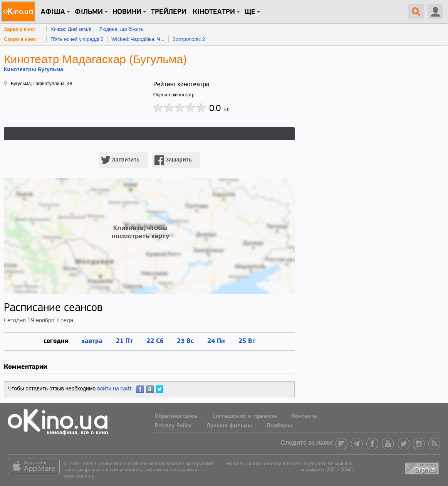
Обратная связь (176, 416)
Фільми (89, 12)
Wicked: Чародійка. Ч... (138, 39)
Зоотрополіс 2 (189, 39)
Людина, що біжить (121, 29)
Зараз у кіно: (20, 29)
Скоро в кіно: (20, 39)
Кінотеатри (214, 12)
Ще (250, 12)
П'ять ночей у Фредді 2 (77, 39)
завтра (92, 341)
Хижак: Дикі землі (71, 29)
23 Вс (185, 341)
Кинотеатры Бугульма (34, 69)
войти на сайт (114, 388)
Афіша (53, 12)
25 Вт (247, 341)
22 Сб (155, 341)
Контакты (305, 416)
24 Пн (216, 341)
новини (127, 12)
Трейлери (169, 12)
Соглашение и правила (245, 416)
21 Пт (124, 341)
